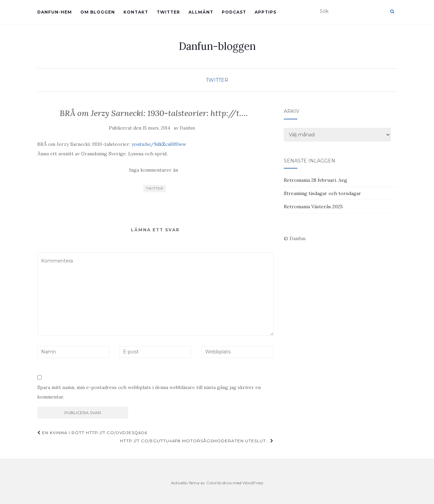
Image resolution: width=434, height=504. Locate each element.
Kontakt (136, 12)
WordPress (253, 483)
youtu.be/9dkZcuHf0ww (159, 144)
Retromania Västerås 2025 (313, 207)
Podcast (234, 12)
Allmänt (201, 12)
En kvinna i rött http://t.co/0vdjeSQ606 (92, 433)
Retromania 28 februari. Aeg (315, 180)
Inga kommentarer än (154, 170)
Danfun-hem (55, 12)
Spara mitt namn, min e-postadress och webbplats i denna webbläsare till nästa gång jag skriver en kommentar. (149, 392)
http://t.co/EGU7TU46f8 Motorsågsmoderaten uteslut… (197, 441)
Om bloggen (98, 12)
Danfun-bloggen (217, 46)
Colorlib (214, 483)
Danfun (187, 128)
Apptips (265, 12)
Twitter (168, 12)
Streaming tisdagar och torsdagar (322, 193)
